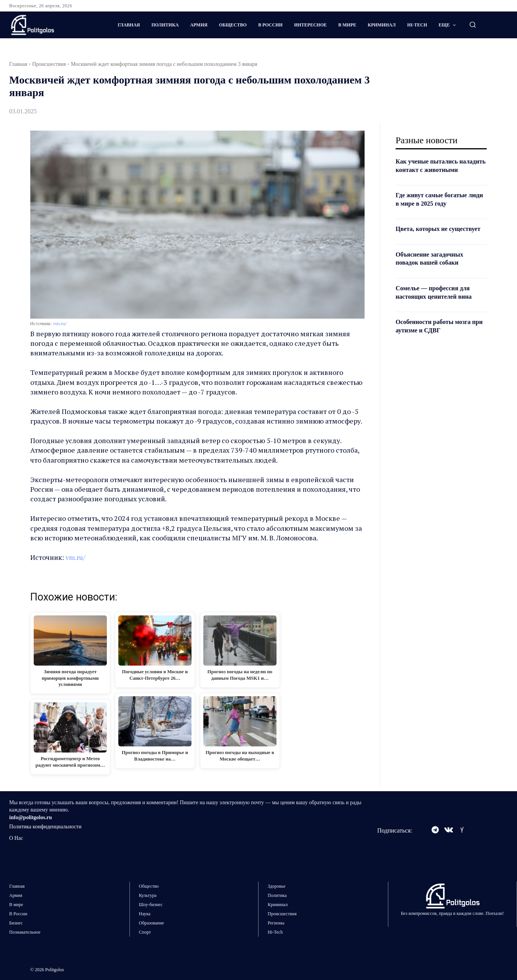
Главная (18, 64)
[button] (473, 25)
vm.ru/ (60, 323)
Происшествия (49, 64)
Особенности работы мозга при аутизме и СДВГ (438, 342)
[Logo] (53, 25)
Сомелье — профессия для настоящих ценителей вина (438, 309)
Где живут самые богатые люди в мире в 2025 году (435, 208)
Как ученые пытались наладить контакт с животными (430, 169)
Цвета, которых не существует (425, 241)
